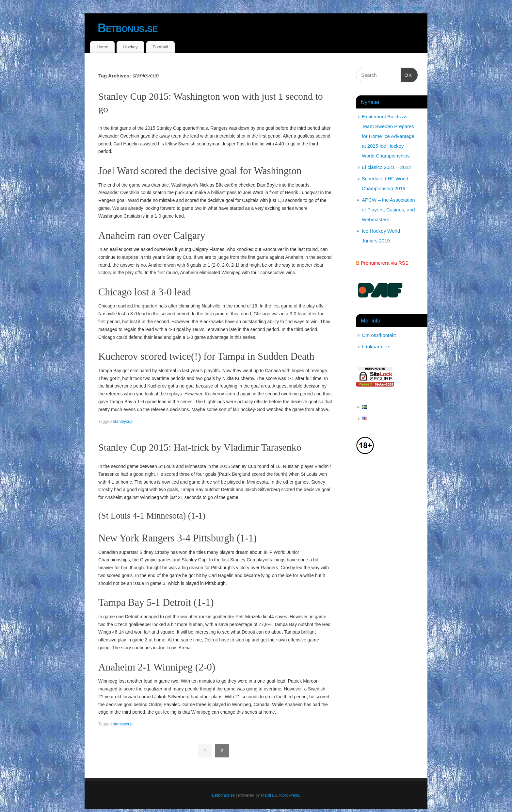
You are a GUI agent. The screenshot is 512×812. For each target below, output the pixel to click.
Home (377, 8)
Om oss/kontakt (379, 335)
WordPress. (290, 795)
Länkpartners (376, 347)
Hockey (396, 8)
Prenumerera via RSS (385, 263)
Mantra (267, 795)
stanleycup (123, 422)
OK (407, 74)
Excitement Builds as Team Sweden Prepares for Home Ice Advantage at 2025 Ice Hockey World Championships (388, 136)
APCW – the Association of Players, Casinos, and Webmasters (388, 210)
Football (417, 8)
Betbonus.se (128, 28)
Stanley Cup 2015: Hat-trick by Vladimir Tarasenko (200, 447)
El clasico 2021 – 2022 (386, 167)
